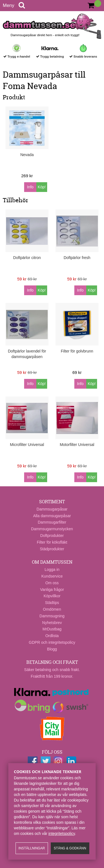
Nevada (27, 155)
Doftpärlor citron (27, 258)
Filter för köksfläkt (52, 542)
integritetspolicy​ (62, 834)
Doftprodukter (52, 536)
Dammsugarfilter (52, 522)
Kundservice (52, 576)
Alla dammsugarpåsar (52, 516)
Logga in (52, 569)
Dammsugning (52, 616)
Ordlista (52, 636)
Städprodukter (52, 549)
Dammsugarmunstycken (52, 529)
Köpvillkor (52, 596)
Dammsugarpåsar (52, 509)
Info (30, 187)
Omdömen (52, 609)
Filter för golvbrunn (77, 351)
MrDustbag (52, 629)
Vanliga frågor (52, 590)
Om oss (52, 583)
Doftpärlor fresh (77, 258)
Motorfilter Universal (77, 445)
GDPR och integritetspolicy (52, 642)
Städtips (52, 603)
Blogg (52, 649)
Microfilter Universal (27, 445)
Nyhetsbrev (52, 623)
